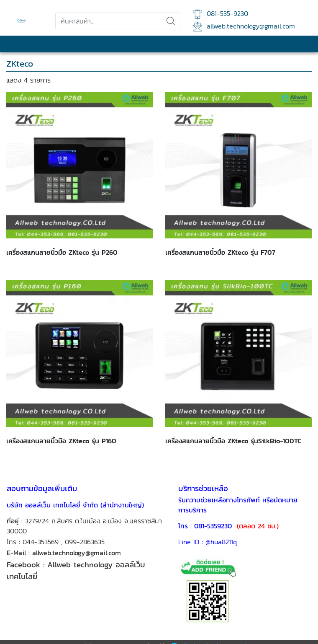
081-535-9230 (221, 14)
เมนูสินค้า (29, 44)
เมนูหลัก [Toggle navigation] (291, 44)
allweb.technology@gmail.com (244, 26)
